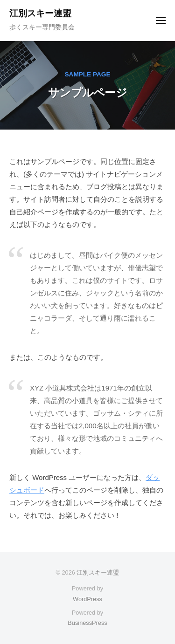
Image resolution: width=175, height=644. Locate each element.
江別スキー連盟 (40, 13)
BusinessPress (87, 623)
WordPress (87, 599)
